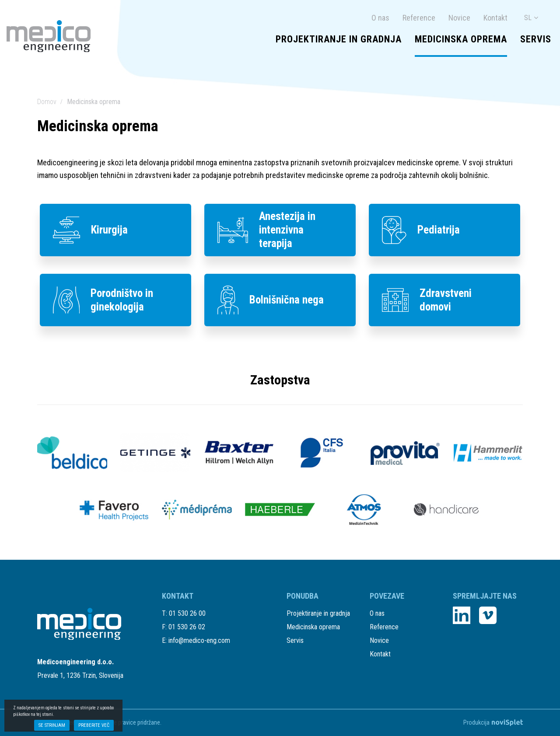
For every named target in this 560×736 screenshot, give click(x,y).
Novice (459, 18)
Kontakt (495, 18)
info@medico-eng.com (199, 640)
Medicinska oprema (461, 39)
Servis (536, 39)
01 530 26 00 (187, 613)
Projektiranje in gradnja (339, 39)
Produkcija (493, 722)
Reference (419, 18)
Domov (47, 102)
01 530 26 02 (187, 627)
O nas (380, 18)
